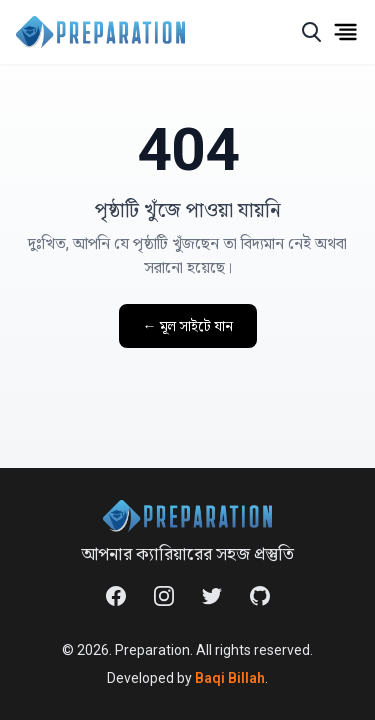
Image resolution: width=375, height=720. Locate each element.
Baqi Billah (230, 678)
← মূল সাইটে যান (188, 326)
